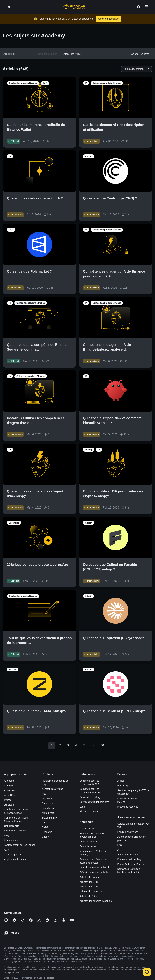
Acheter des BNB (89, 882)
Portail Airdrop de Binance (131, 864)
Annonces (9, 790)
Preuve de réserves (128, 807)
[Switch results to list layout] (28, 54)
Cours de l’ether (88, 846)
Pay (44, 794)
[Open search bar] (138, 7)
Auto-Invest (48, 813)
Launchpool (48, 808)
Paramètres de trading (129, 859)
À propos (9, 781)
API (119, 850)
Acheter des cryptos (53, 789)
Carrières (9, 786)
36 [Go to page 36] (102, 745)
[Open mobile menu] (147, 7)
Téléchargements (13, 855)
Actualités (9, 795)
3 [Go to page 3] (68, 745)
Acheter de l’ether (89, 896)
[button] (147, 7)
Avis (6, 850)
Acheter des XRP (89, 887)
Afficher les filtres (138, 54)
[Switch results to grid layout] (23, 54)
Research (47, 832)
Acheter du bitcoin (89, 877)
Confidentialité (12, 826)
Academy (47, 799)
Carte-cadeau (49, 803)
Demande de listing (90, 797)
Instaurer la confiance (16, 831)
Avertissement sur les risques (20, 845)
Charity (46, 837)
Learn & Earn (87, 829)
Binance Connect (89, 812)
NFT (44, 822)
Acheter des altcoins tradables (96, 901)
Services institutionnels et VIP (95, 802)
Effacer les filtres (72, 54)
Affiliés (121, 781)
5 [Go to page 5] (84, 745)
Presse (8, 800)
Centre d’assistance (128, 832)
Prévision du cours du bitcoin (95, 868)
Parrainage (123, 786)
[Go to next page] (112, 746)
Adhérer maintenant (109, 19)
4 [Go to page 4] (76, 745)
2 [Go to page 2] (60, 745)
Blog (7, 835)
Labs (82, 807)
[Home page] (74, 7)
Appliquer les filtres (47, 54)
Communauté (11, 840)
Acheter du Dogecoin (91, 891)
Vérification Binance (128, 855)
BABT (45, 827)
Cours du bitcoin (88, 842)
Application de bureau (16, 859)
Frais (120, 845)
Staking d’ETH (50, 818)
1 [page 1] (52, 745)
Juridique (9, 805)
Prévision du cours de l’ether (95, 872)
